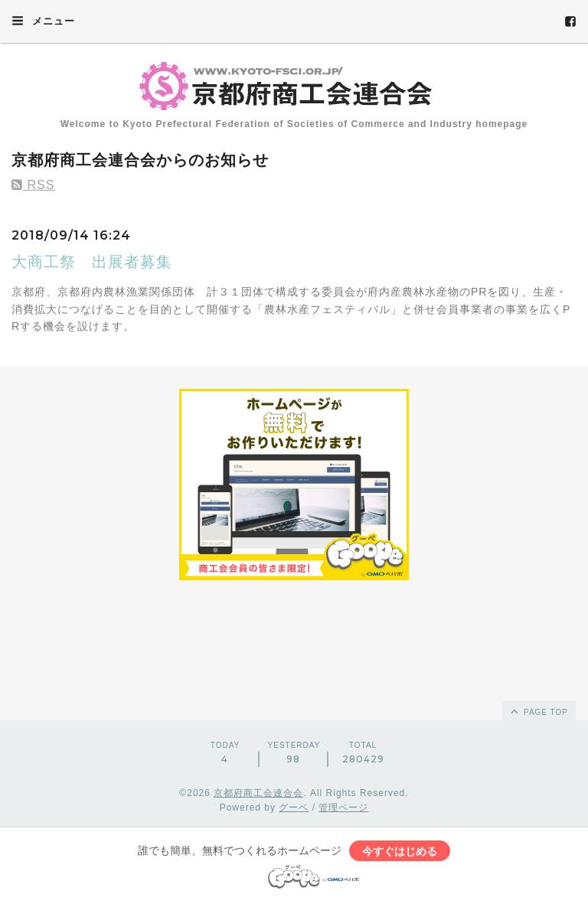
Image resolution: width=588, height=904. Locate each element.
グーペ (294, 808)
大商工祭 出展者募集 (92, 262)
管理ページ (343, 808)
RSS (33, 185)
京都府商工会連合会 (258, 793)
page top (538, 711)
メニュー (43, 21)
